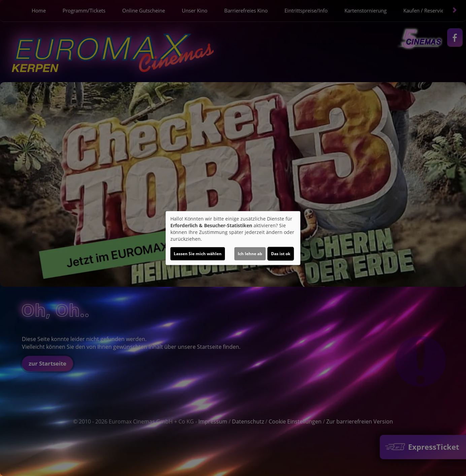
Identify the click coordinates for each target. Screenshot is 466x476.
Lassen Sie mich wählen (198, 254)
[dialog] (233, 238)
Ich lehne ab (250, 254)
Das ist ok (281, 254)
